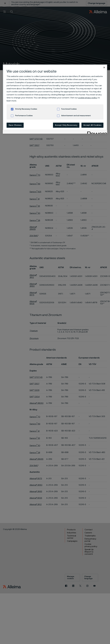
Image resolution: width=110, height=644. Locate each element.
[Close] (104, 67)
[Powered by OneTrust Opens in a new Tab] (96, 132)
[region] (55, 99)
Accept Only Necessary (66, 125)
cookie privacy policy (88, 98)
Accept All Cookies (92, 125)
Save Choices (15, 125)
